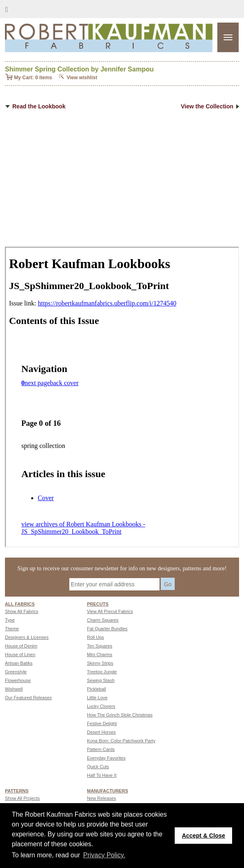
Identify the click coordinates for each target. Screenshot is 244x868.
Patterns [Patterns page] (17, 791)
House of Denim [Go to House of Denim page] (21, 646)
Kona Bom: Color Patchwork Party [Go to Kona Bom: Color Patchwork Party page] (121, 741)
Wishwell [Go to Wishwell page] (14, 689)
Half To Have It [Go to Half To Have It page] (102, 775)
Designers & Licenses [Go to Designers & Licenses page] (27, 637)
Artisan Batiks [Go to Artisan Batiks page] (19, 663)
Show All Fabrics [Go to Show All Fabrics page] (22, 611)
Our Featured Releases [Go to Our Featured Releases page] (28, 698)
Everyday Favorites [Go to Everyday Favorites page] (106, 758)
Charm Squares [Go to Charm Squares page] (103, 620)
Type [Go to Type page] (10, 620)
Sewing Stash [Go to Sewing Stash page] (101, 680)
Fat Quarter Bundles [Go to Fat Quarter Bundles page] (107, 629)
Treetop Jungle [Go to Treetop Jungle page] (102, 672)
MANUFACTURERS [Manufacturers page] (107, 791)
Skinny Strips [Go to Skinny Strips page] (100, 663)
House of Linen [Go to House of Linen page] (20, 654)
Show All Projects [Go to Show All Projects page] (22, 798)
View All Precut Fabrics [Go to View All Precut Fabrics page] (110, 611)
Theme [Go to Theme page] (12, 629)
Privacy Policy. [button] (104, 855)
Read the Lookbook (35, 106)
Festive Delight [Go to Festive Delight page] (102, 723)
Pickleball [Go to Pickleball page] (96, 689)
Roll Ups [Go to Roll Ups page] (96, 637)
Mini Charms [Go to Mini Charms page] (100, 654)
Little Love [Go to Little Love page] (97, 698)
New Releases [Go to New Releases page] (101, 798)
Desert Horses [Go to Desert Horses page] (101, 732)
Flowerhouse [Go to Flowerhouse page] (18, 680)
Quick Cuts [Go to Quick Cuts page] (98, 767)
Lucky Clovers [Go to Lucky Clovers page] (101, 706)
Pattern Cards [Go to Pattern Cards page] (101, 749)
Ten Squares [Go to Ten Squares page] (100, 646)
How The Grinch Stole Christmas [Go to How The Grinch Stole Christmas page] (120, 715)
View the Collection (210, 107)
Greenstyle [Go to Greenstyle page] (16, 672)
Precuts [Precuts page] (98, 604)
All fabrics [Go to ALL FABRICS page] (20, 604)
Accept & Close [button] (203, 836)
